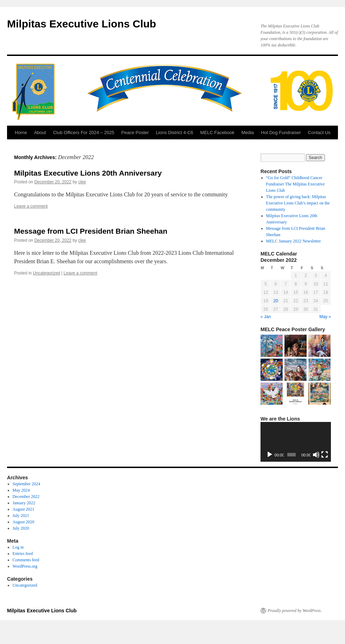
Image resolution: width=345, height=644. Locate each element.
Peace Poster (135, 132)
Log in (18, 547)
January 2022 (24, 503)
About (40, 132)
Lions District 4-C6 (175, 132)
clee (82, 182)
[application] (296, 442)
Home (21, 132)
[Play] (270, 455)
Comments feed (26, 560)
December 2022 (26, 497)
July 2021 (21, 516)
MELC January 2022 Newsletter (294, 241)
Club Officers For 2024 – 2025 (84, 132)
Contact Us (319, 132)
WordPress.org (25, 566)
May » (325, 317)
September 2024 (26, 484)
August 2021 (24, 509)
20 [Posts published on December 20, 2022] (275, 301)
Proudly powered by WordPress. (295, 611)
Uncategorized (46, 273)
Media (248, 132)
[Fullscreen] (325, 455)
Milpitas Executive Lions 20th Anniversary (88, 173)
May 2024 (21, 490)
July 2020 (21, 528)
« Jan (266, 317)
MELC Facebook (217, 132)
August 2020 (24, 522)
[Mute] (316, 455)
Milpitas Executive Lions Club (81, 24)
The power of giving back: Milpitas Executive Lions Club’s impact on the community (298, 203)
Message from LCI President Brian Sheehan (91, 231)
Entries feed (23, 554)
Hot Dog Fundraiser (281, 132)
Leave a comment (31, 206)
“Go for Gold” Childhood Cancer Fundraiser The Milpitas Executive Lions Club (296, 184)
